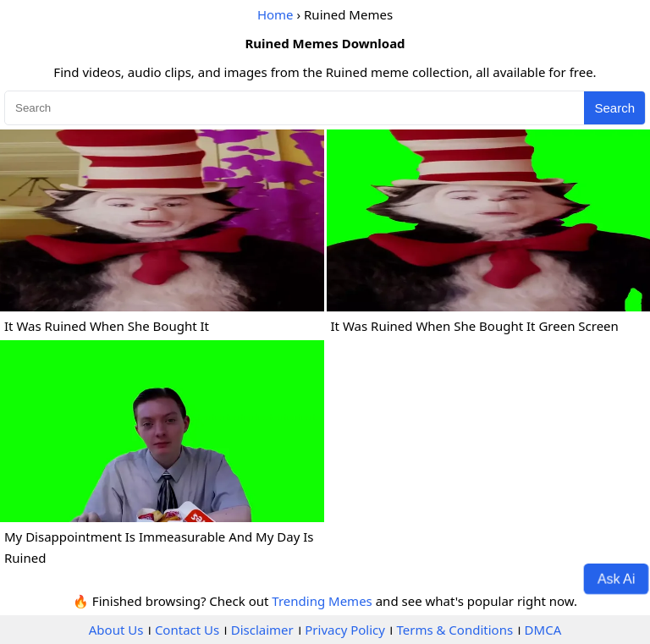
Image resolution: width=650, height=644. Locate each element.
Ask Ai (617, 578)
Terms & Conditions (454, 630)
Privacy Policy (345, 630)
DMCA (543, 630)
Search (614, 108)
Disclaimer (262, 630)
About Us (116, 630)
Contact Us (187, 630)
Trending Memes (322, 601)
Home (275, 14)
